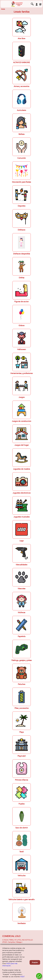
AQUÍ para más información (10, 965)
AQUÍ (22, 977)
